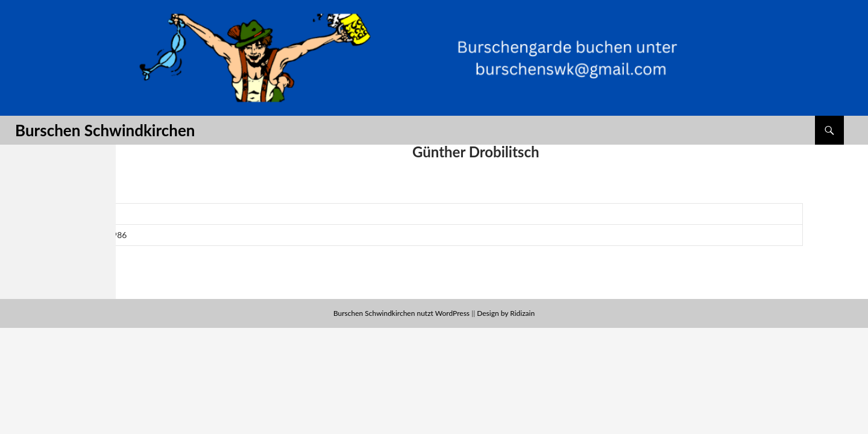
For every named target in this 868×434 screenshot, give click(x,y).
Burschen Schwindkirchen (105, 130)
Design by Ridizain (506, 313)
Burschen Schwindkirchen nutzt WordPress (401, 313)
